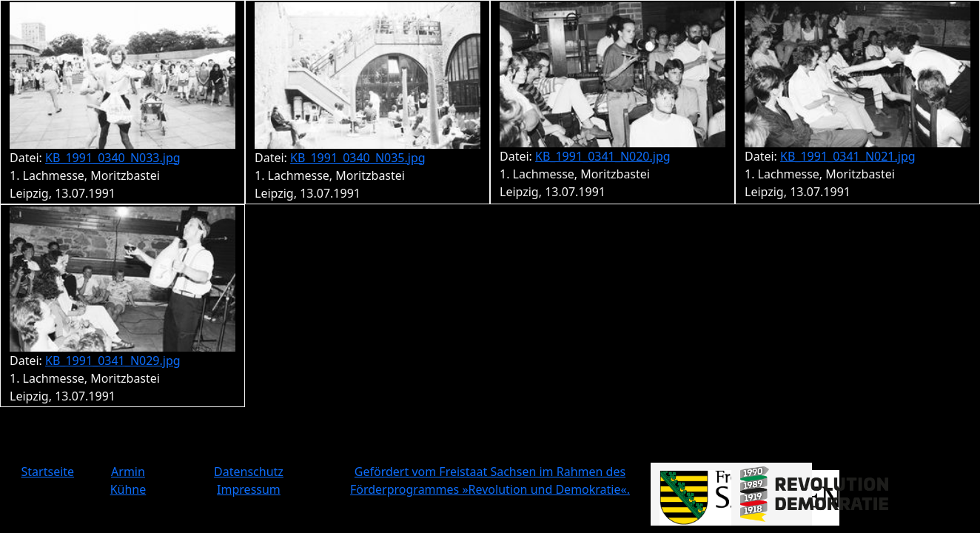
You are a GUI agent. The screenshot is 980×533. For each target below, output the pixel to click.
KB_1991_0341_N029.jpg (113, 361)
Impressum (249, 489)
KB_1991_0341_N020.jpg (603, 156)
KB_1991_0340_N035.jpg (358, 158)
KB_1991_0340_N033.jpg (113, 158)
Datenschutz (249, 472)
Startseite (48, 472)
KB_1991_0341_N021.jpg (848, 156)
